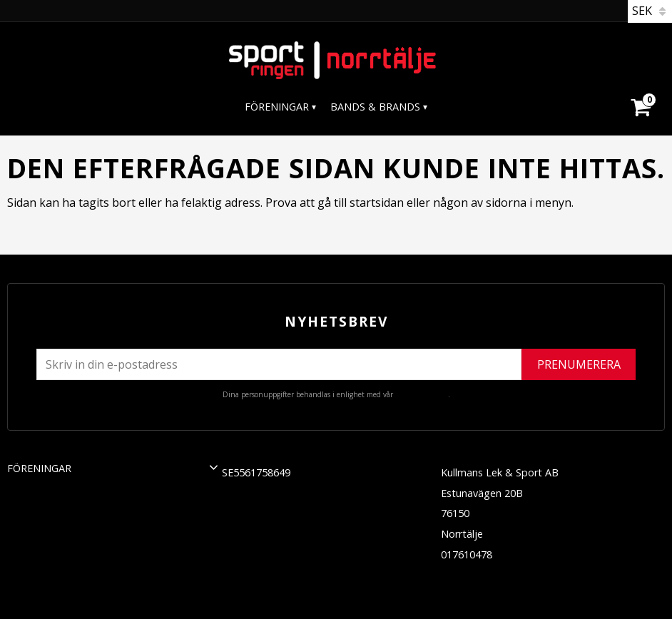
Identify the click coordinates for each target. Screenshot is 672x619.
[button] (214, 467)
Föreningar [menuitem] (277, 107)
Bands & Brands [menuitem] (375, 107)
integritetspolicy (422, 394)
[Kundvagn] (640, 90)
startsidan (377, 203)
